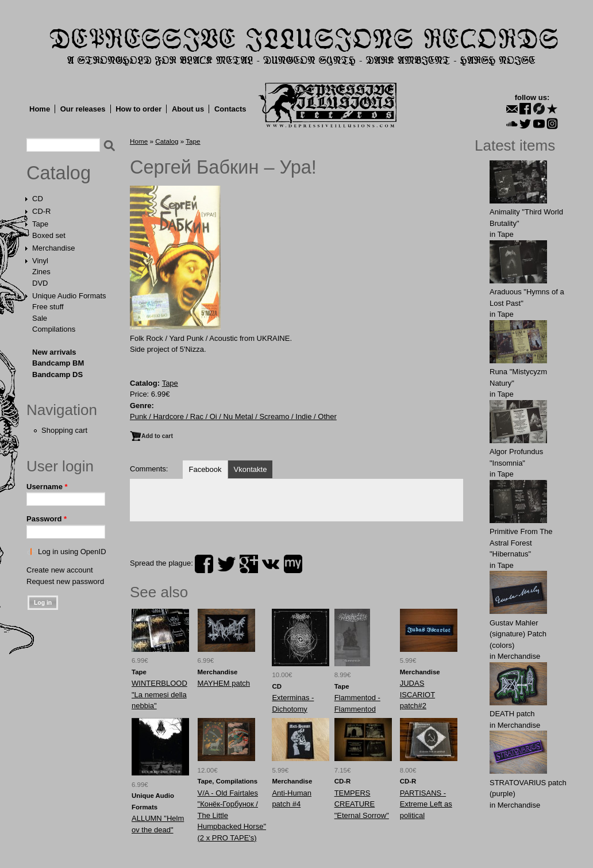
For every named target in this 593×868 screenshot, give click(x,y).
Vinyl (40, 261)
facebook (204, 564)
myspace (293, 564)
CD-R (42, 211)
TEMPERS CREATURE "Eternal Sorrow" (362, 804)
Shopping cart (64, 430)
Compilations (54, 329)
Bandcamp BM (58, 363)
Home (40, 109)
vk (271, 564)
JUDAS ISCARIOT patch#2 (417, 694)
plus (249, 564)
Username (47, 487)
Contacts (230, 109)
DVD (40, 283)
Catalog (59, 173)
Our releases (83, 109)
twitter (226, 564)
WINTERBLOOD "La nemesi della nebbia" (159, 694)
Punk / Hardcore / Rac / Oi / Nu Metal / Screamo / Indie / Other (233, 416)
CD (38, 199)
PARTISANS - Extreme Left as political (426, 804)
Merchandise (53, 248)
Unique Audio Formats (69, 296)
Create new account (60, 570)
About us (188, 109)
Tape (40, 224)
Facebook (205, 469)
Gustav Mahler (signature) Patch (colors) (518, 634)
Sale (40, 318)
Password (47, 519)
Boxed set (49, 235)
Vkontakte (251, 469)
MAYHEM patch (224, 683)
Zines (41, 272)
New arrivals (54, 352)
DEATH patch (512, 714)
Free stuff (48, 307)
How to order (138, 109)
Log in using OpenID (72, 552)
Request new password (65, 581)
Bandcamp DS (57, 375)
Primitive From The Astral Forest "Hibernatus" (521, 543)
